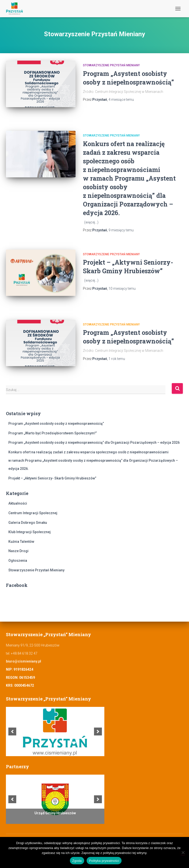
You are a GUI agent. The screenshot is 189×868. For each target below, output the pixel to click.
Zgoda (77, 861)
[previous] (12, 732)
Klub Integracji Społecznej (30, 532)
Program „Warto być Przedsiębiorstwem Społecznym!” (53, 433)
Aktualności (18, 503)
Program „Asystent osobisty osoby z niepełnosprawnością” (56, 424)
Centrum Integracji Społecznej (33, 513)
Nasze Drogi (18, 551)
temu (121, 100)
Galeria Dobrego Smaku (28, 523)
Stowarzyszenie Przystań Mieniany (111, 65)
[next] (98, 732)
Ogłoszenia (18, 561)
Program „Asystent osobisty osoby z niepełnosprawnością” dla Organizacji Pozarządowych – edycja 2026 (94, 443)
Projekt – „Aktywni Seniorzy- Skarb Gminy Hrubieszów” (52, 478)
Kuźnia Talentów (21, 542)
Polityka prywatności (104, 861)
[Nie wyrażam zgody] (183, 852)
